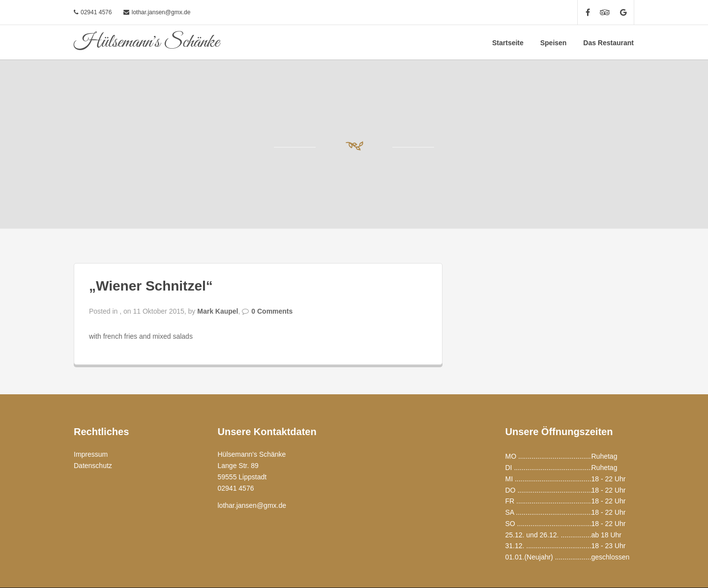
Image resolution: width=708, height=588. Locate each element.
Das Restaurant (608, 43)
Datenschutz (93, 466)
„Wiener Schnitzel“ (151, 286)
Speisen (554, 43)
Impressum (91, 454)
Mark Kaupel (218, 311)
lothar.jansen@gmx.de (161, 12)
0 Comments (272, 311)
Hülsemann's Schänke (147, 42)
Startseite (508, 43)
